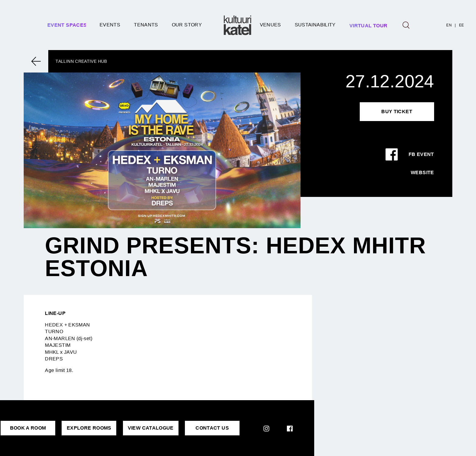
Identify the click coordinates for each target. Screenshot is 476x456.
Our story (187, 25)
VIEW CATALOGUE (151, 428)
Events (110, 25)
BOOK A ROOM (28, 428)
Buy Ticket (397, 111)
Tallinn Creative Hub (81, 61)
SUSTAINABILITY (315, 25)
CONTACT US (212, 428)
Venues (270, 25)
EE (462, 25)
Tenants (146, 25)
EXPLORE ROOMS (89, 428)
